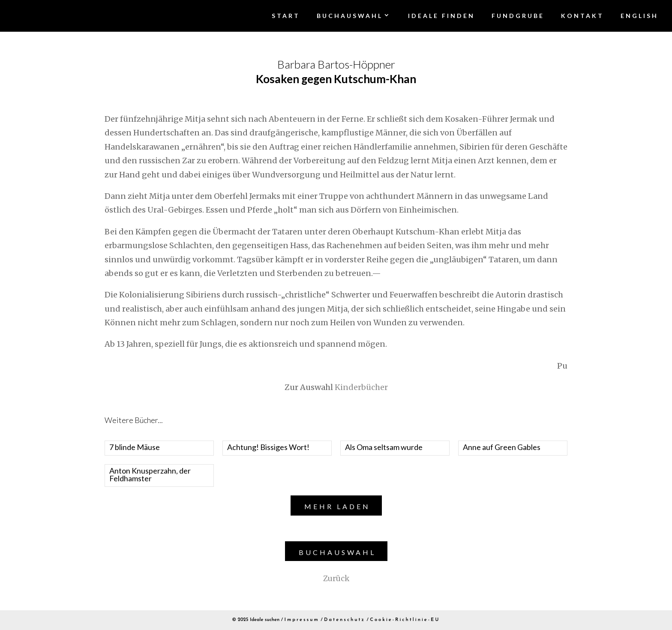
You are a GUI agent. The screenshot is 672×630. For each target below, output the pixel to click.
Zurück (336, 579)
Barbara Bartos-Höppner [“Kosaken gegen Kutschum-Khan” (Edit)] (336, 64)
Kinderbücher (361, 387)
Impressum (302, 620)
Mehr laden (337, 506)
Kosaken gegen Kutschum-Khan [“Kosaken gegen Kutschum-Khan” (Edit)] (336, 79)
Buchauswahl (337, 552)
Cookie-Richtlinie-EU (405, 620)
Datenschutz (345, 620)
